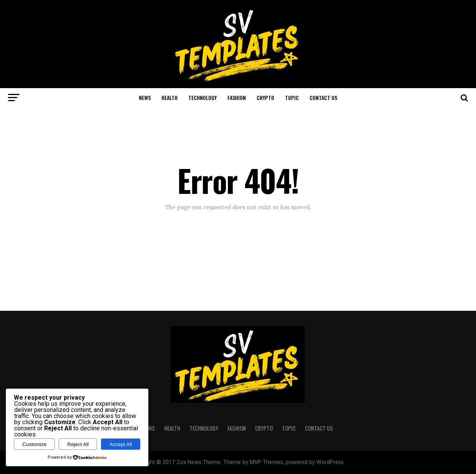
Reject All (78, 444)
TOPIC (292, 98)
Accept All (121, 444)
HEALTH (170, 98)
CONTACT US (323, 98)
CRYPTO (265, 98)
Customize (34, 444)
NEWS (145, 98)
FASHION (237, 98)
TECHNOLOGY (203, 98)
